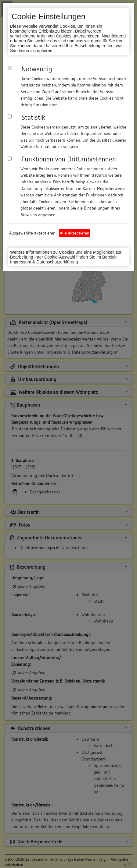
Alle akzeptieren (75, 233)
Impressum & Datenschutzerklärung (44, 262)
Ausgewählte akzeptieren (32, 233)
